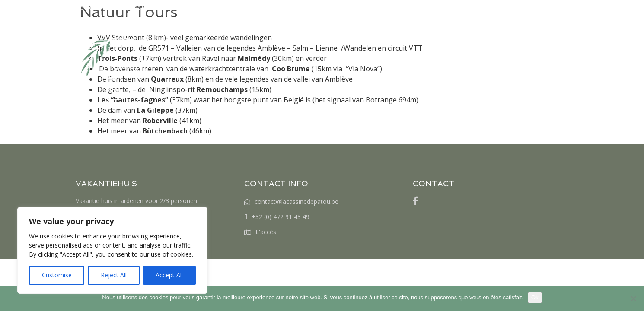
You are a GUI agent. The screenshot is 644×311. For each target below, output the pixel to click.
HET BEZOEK (297, 31)
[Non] (633, 298)
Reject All (114, 275)
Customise (57, 275)
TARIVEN (347, 31)
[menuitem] (557, 31)
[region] (112, 250)
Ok (535, 297)
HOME (252, 31)
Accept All (169, 275)
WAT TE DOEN (468, 31)
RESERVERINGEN (403, 31)
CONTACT (522, 31)
